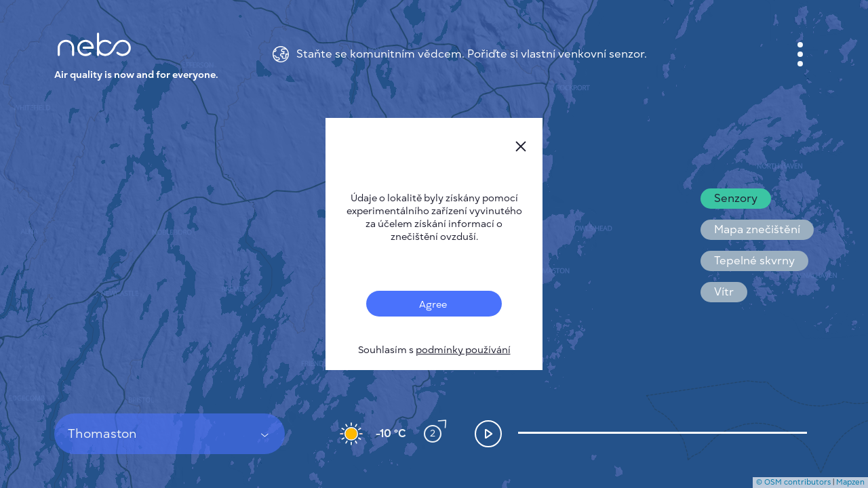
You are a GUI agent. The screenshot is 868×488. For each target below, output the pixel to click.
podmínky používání (463, 350)
